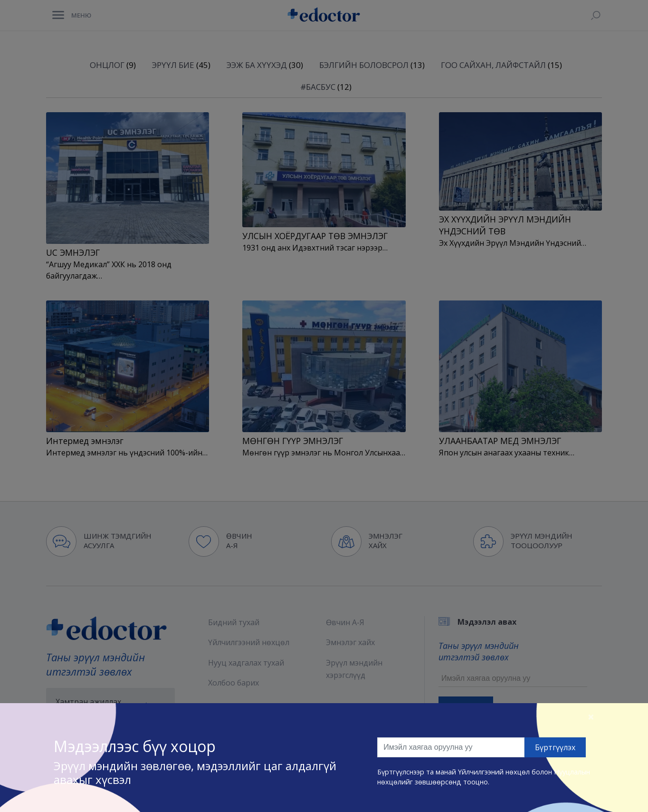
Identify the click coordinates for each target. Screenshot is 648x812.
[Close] (591, 716)
